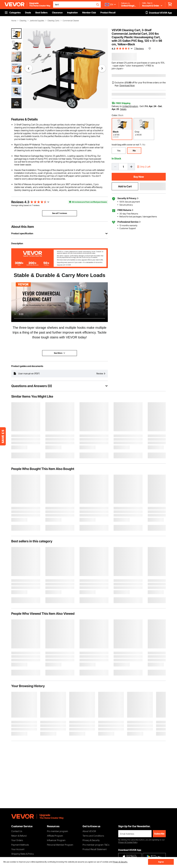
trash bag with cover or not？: (127, 145)
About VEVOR (89, 831)
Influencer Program (56, 840)
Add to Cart (125, 186)
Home (14, 21)
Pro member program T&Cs (96, 845)
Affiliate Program (55, 836)
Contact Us (17, 831)
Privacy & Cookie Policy (128, 842)
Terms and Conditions (93, 836)
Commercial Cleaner (71, 21)
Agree (161, 862)
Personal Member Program (60, 845)
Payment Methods (20, 845)
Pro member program (58, 831)
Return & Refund (19, 836)
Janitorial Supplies (37, 21)
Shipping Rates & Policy (23, 854)
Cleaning (23, 21)
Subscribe (159, 834)
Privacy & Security (91, 840)
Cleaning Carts (53, 21)
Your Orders (17, 840)
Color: (115, 115)
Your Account (18, 849)
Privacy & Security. (120, 862)
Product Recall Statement (95, 849)
